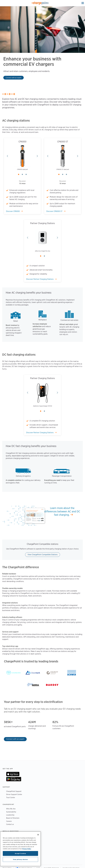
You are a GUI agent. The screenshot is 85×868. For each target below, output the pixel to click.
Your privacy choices (20, 859)
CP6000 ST (63, 142)
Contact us (10, 824)
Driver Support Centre (14, 794)
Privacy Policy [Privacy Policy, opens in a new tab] (27, 849)
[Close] (38, 835)
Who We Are (11, 809)
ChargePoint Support (14, 791)
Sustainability (11, 812)
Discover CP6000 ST (55, 211)
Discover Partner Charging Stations (40, 279)
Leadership (10, 815)
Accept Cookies (20, 853)
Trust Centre (11, 797)
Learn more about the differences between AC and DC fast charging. (62, 511)
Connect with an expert (14, 78)
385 (6, 722)
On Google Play (14, 779)
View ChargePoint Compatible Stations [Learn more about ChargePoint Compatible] (43, 555)
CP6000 (22, 142)
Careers (9, 821)
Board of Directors (13, 818)
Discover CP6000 (13, 211)
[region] (20, 849)
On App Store (13, 774)
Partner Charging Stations (43, 223)
